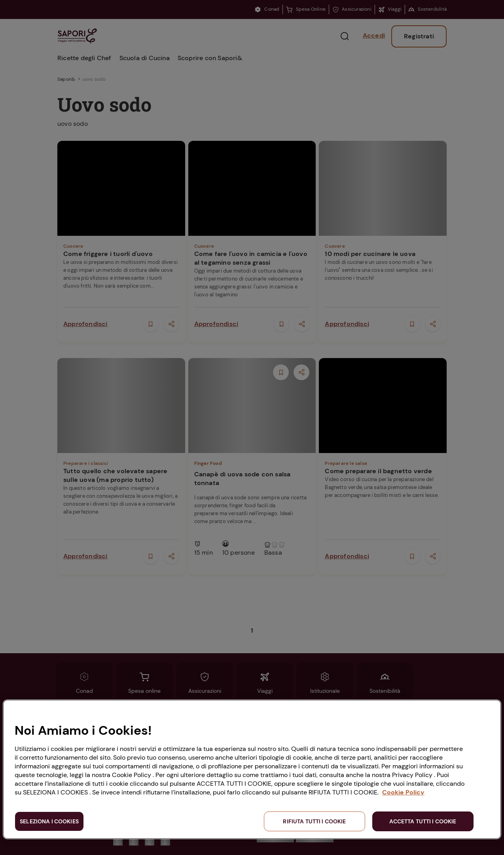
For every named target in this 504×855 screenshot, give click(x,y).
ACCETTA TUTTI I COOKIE (423, 821)
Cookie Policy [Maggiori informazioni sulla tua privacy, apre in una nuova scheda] (403, 792)
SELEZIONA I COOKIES (49, 821)
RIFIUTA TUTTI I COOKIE (314, 821)
